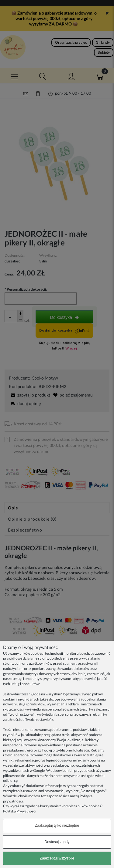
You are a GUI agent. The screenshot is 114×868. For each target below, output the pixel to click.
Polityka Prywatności (20, 811)
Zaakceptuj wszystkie (57, 858)
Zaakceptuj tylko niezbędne (57, 826)
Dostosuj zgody (57, 842)
